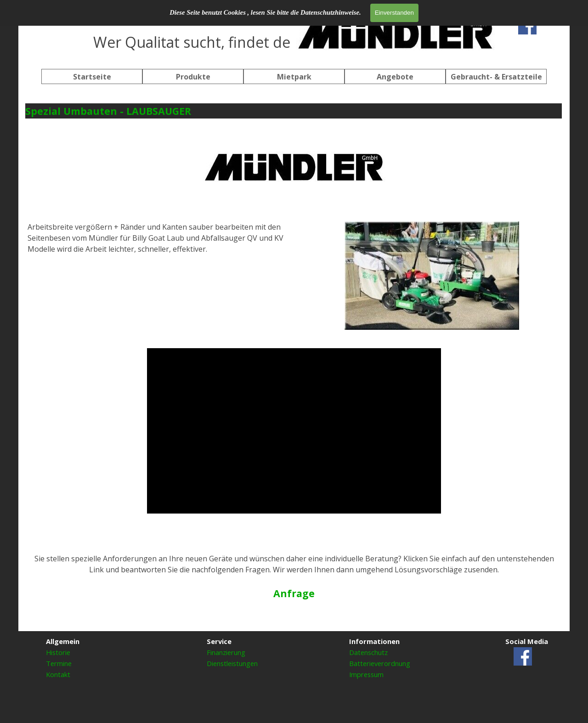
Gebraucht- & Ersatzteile (496, 77)
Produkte (193, 77)
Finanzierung (226, 652)
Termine (59, 663)
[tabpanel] (294, 32)
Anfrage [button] (294, 593)
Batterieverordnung (380, 663)
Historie (58, 652)
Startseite (92, 77)
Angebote (395, 77)
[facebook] (527, 25)
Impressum (366, 674)
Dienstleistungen (232, 663)
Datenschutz (368, 652)
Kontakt (58, 674)
